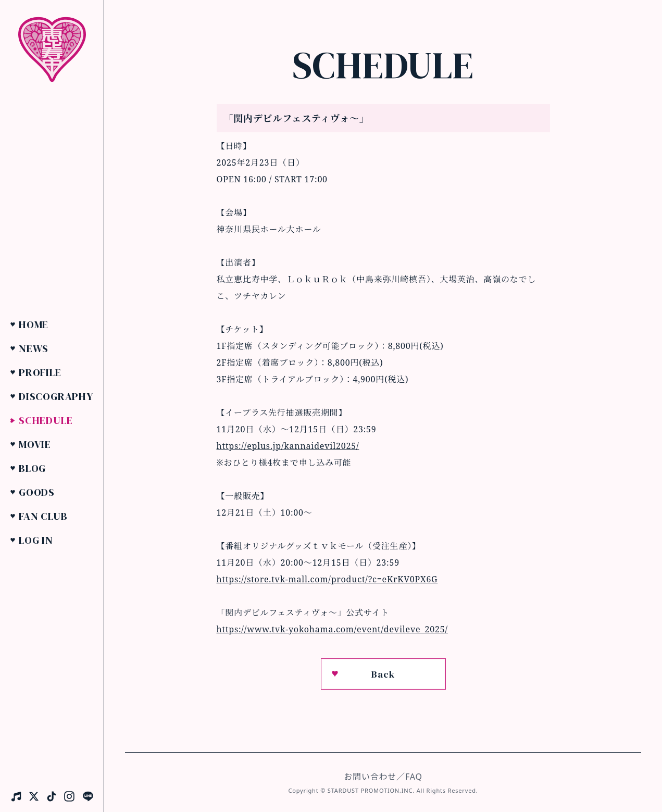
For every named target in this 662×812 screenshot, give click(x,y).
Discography (56, 396)
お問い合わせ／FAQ (383, 777)
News (34, 348)
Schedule (46, 420)
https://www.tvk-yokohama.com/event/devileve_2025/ (332, 629)
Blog (32, 468)
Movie (35, 444)
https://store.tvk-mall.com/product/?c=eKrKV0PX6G (327, 579)
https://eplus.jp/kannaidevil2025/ (288, 446)
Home (34, 324)
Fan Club (43, 516)
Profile (40, 372)
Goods (37, 492)
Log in (36, 540)
